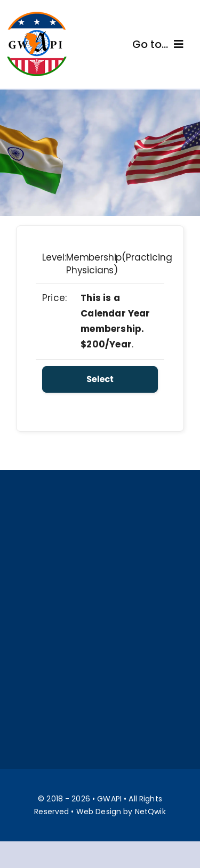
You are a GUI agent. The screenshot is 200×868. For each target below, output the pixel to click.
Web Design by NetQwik (121, 812)
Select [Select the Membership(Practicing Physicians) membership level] (100, 379)
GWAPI (109, 799)
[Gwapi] (37, 15)
